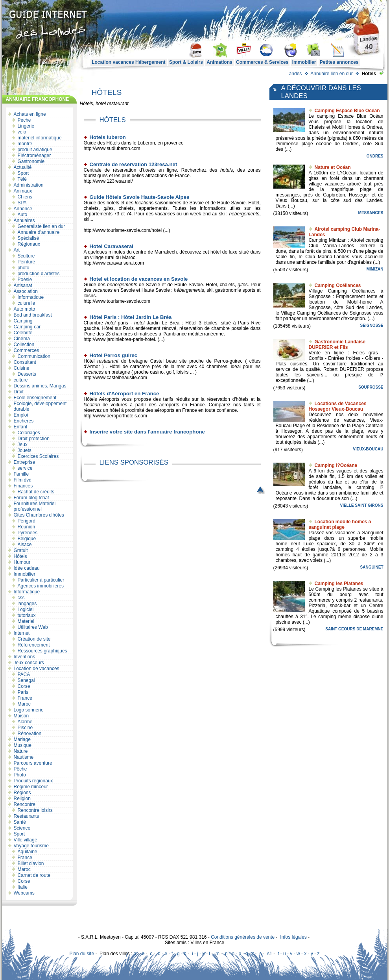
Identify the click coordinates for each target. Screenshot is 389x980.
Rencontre (25, 804)
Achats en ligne (30, 114)
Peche (24, 120)
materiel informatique (40, 138)
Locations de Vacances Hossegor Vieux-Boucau (338, 406)
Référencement (34, 645)
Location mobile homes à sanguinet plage (340, 524)
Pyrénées (28, 533)
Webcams (24, 893)
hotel (101, 104)
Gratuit (21, 550)
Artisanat (23, 285)
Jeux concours (29, 663)
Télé (22, 179)
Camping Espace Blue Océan (347, 111)
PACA (24, 674)
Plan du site (82, 954)
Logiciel (26, 609)
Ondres (375, 156)
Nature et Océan (333, 167)
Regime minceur (31, 787)
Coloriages (29, 433)
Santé (20, 822)
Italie (23, 887)
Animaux (23, 191)
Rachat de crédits (36, 492)
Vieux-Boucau (368, 449)
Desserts (27, 374)
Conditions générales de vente (243, 937)
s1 (270, 954)
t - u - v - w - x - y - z (299, 954)
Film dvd (23, 480)
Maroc (24, 704)
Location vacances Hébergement (128, 62)
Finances (23, 486)
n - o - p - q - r (239, 954)
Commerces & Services (262, 62)
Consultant (25, 362)
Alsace (25, 545)
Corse (24, 686)
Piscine (25, 728)
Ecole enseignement (35, 398)
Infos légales (293, 937)
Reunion (27, 527)
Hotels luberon (108, 137)
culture (21, 380)
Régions (22, 793)
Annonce (23, 209)
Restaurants (27, 816)
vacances (165, 214)
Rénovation (30, 734)
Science (22, 828)
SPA (22, 203)
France (25, 698)
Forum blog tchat (31, 498)
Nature (21, 751)
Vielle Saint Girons (361, 505)
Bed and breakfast (33, 315)
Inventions (25, 657)
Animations (219, 62)
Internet (22, 633)
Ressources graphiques (42, 651)
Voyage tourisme (31, 846)
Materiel (26, 621)
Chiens (25, 197)
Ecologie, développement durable (40, 406)
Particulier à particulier (41, 580)
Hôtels (20, 556)
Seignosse (372, 325)
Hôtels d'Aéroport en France (124, 394)
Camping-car (27, 327)
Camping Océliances (338, 285)
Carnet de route (34, 875)
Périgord (27, 521)
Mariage (22, 739)
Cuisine (22, 368)
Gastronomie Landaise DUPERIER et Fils (337, 345)
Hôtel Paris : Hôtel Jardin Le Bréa (131, 317)
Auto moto (25, 309)
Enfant (21, 427)
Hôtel (85, 104)
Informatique (31, 297)
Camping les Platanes (339, 584)
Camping (23, 321)
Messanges (371, 213)
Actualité (23, 167)
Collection (24, 345)
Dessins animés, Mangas (40, 386)
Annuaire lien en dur (331, 74)
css (21, 598)
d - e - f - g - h (172, 954)
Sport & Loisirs (186, 62)
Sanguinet (372, 567)
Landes (294, 74)
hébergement (243, 214)
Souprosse (371, 387)
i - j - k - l (201, 954)
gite (107, 208)
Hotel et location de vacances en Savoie (139, 279)
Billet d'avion (31, 863)
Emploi (21, 415)
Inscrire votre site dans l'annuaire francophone (147, 432)
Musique (23, 745)
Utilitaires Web (33, 627)
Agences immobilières (41, 586)
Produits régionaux (33, 781)
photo (24, 268)
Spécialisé (29, 238)
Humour (22, 562)
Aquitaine (28, 852)
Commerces (27, 350)
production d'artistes (39, 274)
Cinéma (22, 339)
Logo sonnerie (29, 710)
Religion (22, 798)
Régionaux (29, 244)
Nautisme (24, 757)
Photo (20, 775)
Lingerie (26, 126)
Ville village (26, 840)
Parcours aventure (33, 763)
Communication (34, 356)
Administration (29, 185)
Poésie (25, 280)
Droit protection (34, 439)
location (143, 203)
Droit (19, 392)
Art (17, 250)
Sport (23, 173)
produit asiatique (35, 150)
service (25, 468)
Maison (21, 716)
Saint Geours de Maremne (354, 629)
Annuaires (24, 220)
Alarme (25, 722)
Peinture (27, 262)
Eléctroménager (34, 156)
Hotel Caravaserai (112, 246)
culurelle (27, 303)
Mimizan (375, 269)
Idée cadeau (27, 568)
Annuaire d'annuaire (39, 232)
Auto (23, 215)
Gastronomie (31, 161)
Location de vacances (37, 669)
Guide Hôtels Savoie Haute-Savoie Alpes (140, 197)
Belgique (27, 539)
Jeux (23, 445)
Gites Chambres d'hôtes (39, 515)
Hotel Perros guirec (114, 355)
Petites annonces (339, 62)
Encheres (24, 421)
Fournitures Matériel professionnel (35, 506)
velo (22, 132)
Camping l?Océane (336, 465)
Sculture (26, 256)
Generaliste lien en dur (41, 226)
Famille (21, 474)
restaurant (118, 104)
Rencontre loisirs (35, 810)
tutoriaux (27, 615)
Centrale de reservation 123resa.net (134, 164)
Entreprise (25, 462)
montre (25, 144)
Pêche (20, 769)
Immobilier (304, 62)
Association (26, 291)
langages (27, 604)
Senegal (26, 680)
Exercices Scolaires (38, 456)
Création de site (34, 639)
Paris (23, 692)
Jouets (25, 450)
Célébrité (23, 333)
